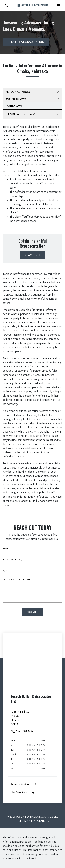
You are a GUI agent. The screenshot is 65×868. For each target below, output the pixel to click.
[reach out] (32, 255)
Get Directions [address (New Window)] (23, 793)
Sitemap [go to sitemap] (24, 821)
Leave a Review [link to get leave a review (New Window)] (24, 784)
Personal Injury (18, 92)
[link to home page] (33, 5)
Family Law (14, 106)
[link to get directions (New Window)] (32, 719)
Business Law (16, 99)
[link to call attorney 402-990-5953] (7, 5)
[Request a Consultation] (26, 42)
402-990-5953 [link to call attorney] (23, 731)
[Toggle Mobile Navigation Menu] (58, 5)
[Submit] (33, 612)
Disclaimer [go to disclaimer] (41, 821)
